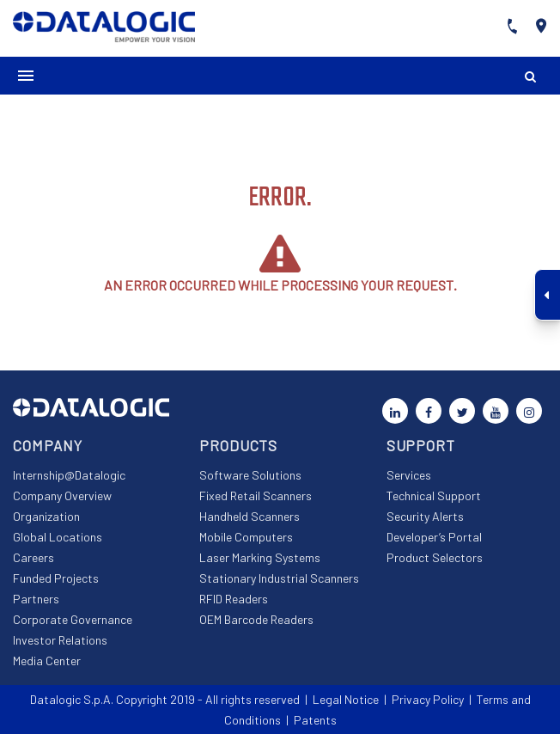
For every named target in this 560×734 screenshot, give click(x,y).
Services (409, 475)
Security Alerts (425, 516)
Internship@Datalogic (69, 475)
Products (238, 445)
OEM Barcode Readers (256, 619)
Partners (36, 599)
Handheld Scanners (250, 516)
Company (48, 445)
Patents (315, 720)
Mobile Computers (246, 537)
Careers (33, 557)
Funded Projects (56, 578)
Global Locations (58, 537)
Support (421, 445)
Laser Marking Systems (260, 557)
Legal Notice (346, 699)
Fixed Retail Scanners (256, 495)
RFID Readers (234, 599)
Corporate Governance (73, 619)
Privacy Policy (428, 699)
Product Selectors (435, 557)
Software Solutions (250, 475)
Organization (46, 516)
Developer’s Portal (434, 537)
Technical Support (434, 495)
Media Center (47, 661)
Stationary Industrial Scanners (279, 578)
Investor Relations (60, 640)
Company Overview (62, 495)
